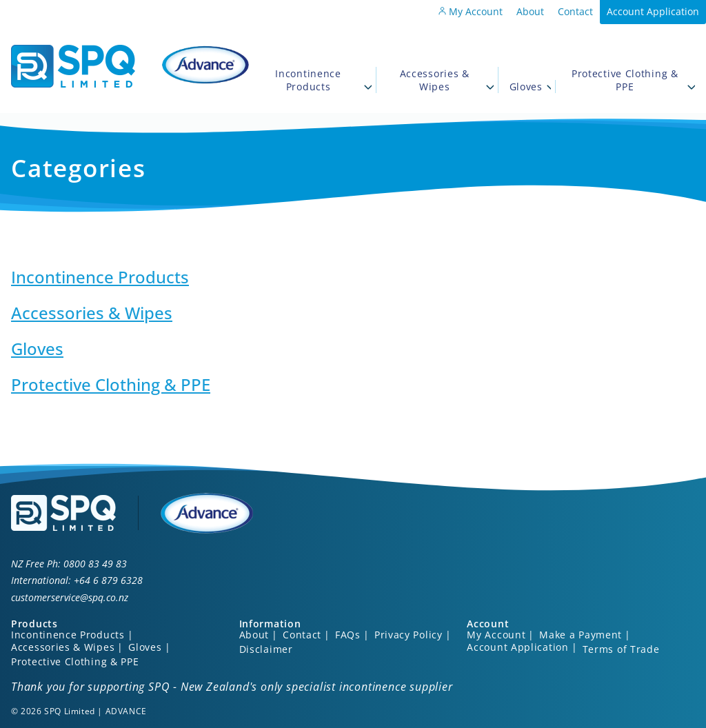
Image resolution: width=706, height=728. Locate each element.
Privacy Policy (409, 635)
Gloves (530, 87)
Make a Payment (581, 635)
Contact (575, 11)
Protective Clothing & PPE (633, 80)
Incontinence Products (323, 80)
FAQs (348, 635)
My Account (471, 11)
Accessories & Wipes (447, 80)
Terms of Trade (621, 649)
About (530, 11)
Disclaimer (266, 649)
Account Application (653, 11)
